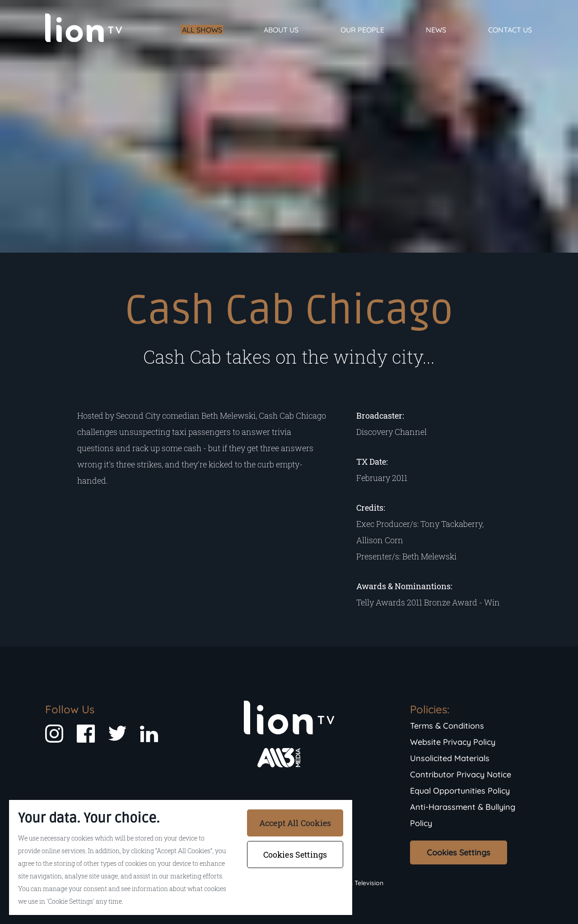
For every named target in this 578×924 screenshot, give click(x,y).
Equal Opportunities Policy (460, 791)
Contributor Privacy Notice (461, 774)
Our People (362, 30)
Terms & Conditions (447, 726)
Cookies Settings (459, 852)
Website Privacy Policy (453, 742)
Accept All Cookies (295, 823)
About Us (281, 30)
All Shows (202, 30)
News (436, 30)
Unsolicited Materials (450, 758)
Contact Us (510, 30)
